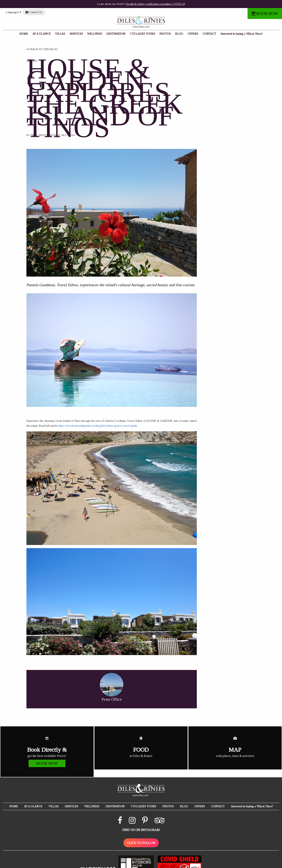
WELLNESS (95, 34)
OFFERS (193, 34)
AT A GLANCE (42, 34)
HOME (24, 34)
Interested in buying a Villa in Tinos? (242, 34)
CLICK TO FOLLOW (141, 843)
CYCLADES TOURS (142, 34)
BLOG (179, 34)
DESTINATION (116, 34)
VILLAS (60, 34)
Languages (14, 12)
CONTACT (209, 34)
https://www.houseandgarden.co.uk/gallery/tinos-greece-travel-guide (98, 426)
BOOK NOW (265, 14)
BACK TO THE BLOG (42, 49)
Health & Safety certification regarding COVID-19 (155, 4)
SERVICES (76, 34)
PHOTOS (165, 34)
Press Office (38, 135)
